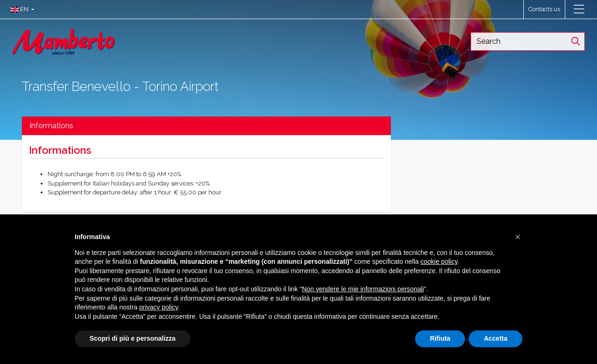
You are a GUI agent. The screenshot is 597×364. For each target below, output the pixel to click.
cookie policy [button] (439, 261)
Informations (51, 126)
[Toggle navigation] (579, 9)
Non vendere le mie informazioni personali (363, 289)
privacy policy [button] (159, 307)
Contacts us (544, 9)
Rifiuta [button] (440, 338)
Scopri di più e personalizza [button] (132, 338)
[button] (20, 9)
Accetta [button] (496, 338)
